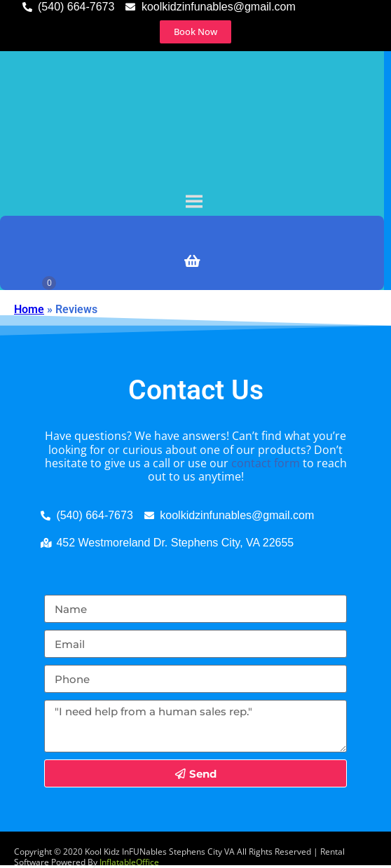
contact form (266, 463)
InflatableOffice (129, 862)
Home (29, 309)
